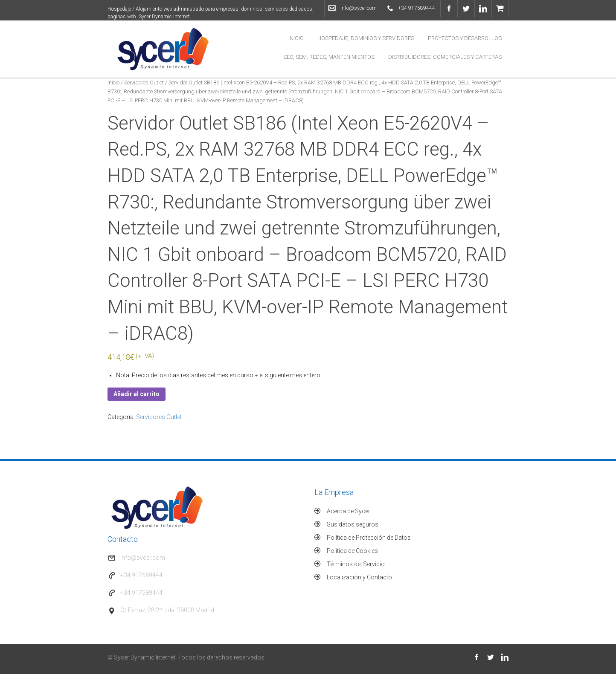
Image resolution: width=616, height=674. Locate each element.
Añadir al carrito (137, 394)
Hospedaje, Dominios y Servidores (366, 38)
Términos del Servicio (356, 564)
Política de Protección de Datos (369, 538)
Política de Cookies (352, 551)
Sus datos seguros (353, 524)
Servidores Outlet (144, 82)
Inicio (296, 38)
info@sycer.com (359, 8)
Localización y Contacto (359, 577)
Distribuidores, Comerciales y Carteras (445, 57)
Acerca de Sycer (349, 511)
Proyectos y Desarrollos (465, 38)
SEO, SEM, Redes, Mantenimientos (329, 57)
